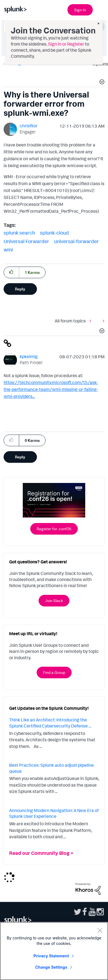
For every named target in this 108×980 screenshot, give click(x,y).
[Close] (100, 930)
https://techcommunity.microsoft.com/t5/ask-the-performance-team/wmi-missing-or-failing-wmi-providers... (51, 389)
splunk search (19, 233)
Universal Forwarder (26, 241)
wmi (8, 249)
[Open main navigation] (101, 9)
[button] (101, 83)
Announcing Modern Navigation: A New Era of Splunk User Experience (54, 813)
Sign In (80, 10)
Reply (20, 289)
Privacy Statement (51, 956)
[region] (54, 951)
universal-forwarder (76, 241)
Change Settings (51, 967)
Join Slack (54, 601)
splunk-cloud (54, 233)
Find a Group (54, 672)
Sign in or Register (66, 44)
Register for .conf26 (54, 529)
